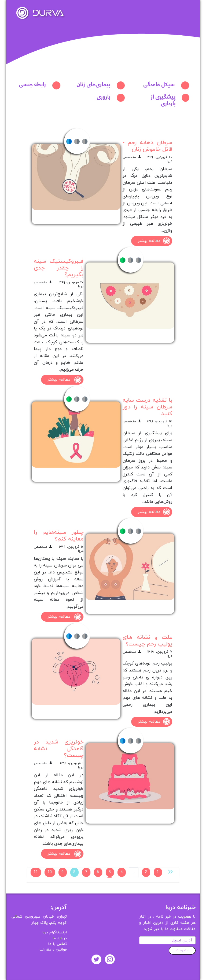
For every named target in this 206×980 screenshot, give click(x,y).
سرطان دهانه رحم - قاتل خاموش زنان (147, 146)
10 (50, 872)
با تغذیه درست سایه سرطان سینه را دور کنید (147, 407)
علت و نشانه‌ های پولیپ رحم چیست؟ (147, 641)
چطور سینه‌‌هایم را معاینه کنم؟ (59, 536)
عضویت (182, 950)
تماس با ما (57, 944)
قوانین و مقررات (53, 950)
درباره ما (60, 938)
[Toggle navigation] (188, 10)
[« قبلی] (170, 872)
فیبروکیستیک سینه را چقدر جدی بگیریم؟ (59, 268)
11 (36, 872)
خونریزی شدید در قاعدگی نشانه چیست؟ (59, 749)
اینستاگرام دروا (54, 932)
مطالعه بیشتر (155, 241)
